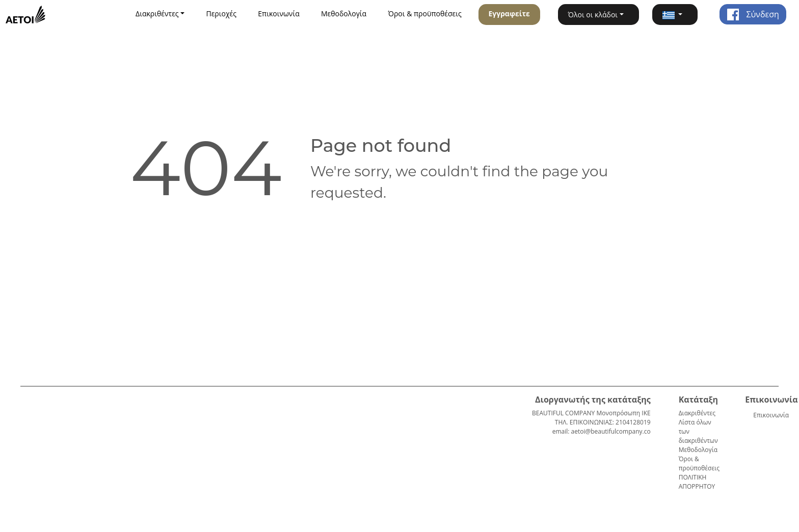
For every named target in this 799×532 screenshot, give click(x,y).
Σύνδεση (753, 14)
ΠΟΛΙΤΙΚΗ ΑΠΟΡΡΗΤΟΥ (697, 482)
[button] (675, 15)
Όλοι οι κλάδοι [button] (593, 15)
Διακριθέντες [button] (157, 14)
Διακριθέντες (697, 413)
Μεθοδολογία (344, 14)
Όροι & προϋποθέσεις (424, 14)
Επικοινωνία (278, 14)
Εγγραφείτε (509, 14)
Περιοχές (221, 14)
